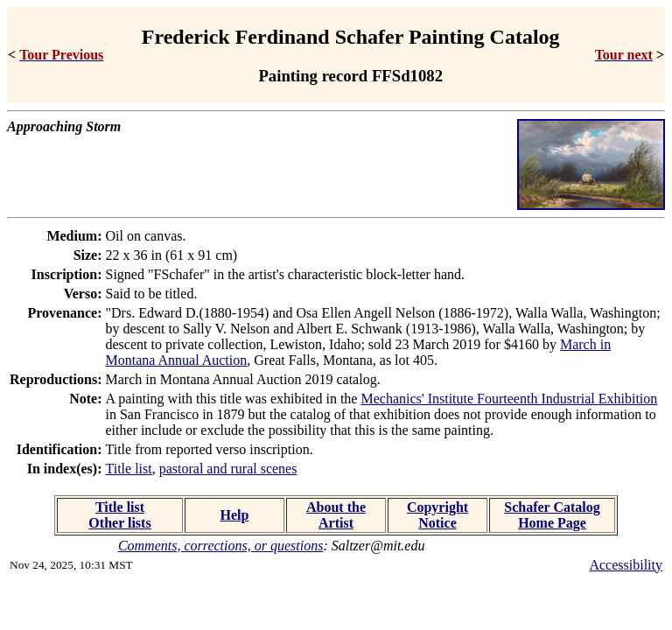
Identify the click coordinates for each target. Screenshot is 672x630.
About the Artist (336, 515)
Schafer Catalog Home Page (552, 515)
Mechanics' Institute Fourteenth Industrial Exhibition (509, 399)
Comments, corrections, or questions (221, 546)
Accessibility (626, 565)
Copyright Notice (437, 515)
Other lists (119, 523)
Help (235, 515)
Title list (129, 469)
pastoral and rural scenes (228, 469)
